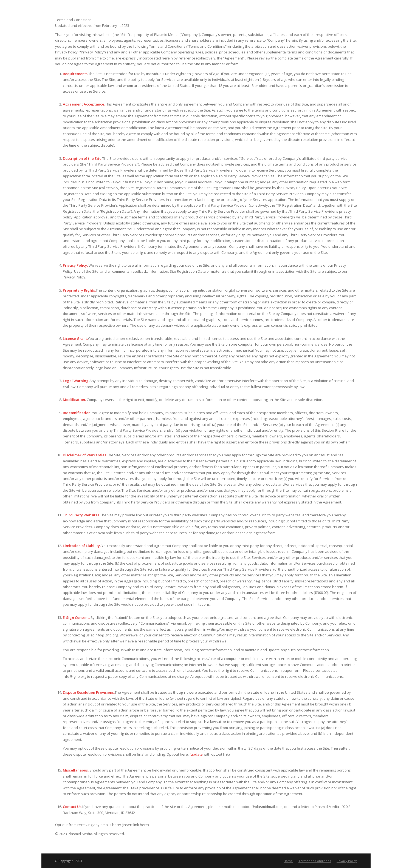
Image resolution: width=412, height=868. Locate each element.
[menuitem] (288, 861)
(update (196, 754)
